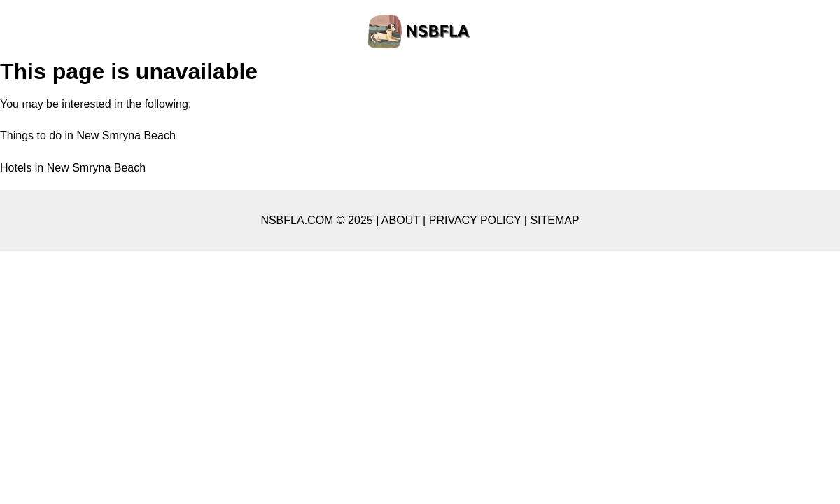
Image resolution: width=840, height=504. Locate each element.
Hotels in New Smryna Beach (73, 168)
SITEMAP (554, 220)
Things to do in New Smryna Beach (88, 135)
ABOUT (401, 220)
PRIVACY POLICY (475, 220)
